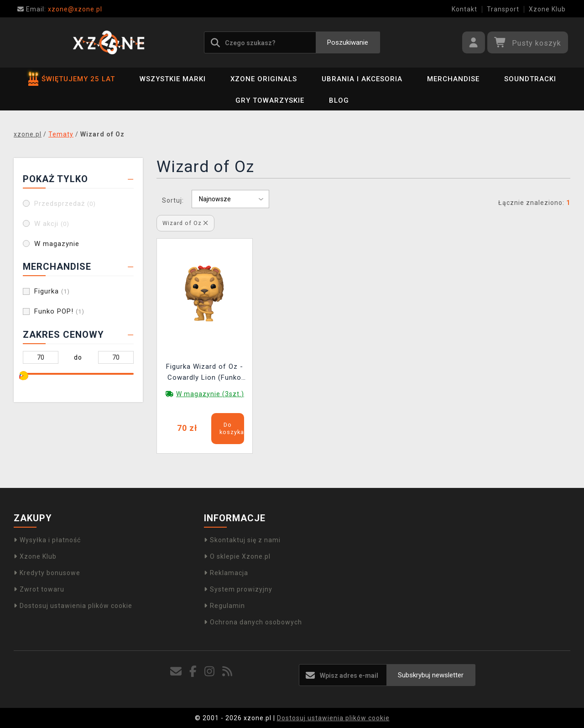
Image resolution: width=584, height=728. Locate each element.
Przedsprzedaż (65, 204)
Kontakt (464, 9)
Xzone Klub (547, 9)
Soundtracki (530, 79)
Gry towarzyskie (270, 100)
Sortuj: (173, 200)
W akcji (52, 224)
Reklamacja (226, 573)
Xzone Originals (264, 79)
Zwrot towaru (39, 589)
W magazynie (57, 244)
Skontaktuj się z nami (242, 540)
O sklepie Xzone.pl (237, 556)
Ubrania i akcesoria (362, 79)
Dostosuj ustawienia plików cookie (73, 606)
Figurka (52, 291)
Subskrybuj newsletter (431, 675)
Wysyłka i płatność (47, 540)
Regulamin (224, 606)
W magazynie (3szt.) (210, 394)
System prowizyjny (238, 589)
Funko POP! (59, 311)
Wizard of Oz (185, 223)
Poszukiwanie (348, 42)
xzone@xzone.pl (60, 9)
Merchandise (453, 79)
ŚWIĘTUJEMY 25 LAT (72, 79)
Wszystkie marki (173, 79)
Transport (503, 9)
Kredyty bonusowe (47, 573)
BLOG (339, 100)
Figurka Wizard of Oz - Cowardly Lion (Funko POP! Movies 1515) (205, 373)
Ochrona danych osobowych (253, 622)
